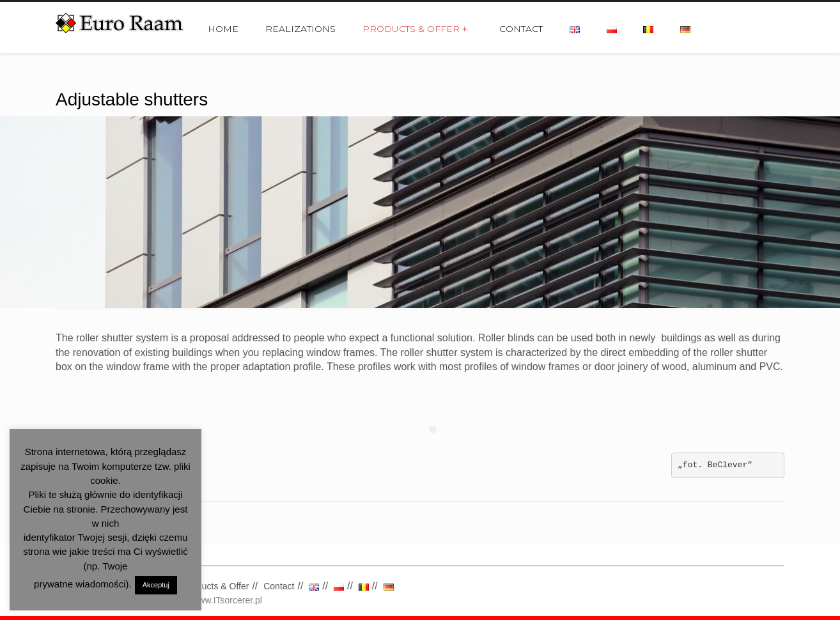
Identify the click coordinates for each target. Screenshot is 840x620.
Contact (521, 29)
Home (223, 29)
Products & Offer (415, 29)
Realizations (300, 29)
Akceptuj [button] (156, 585)
